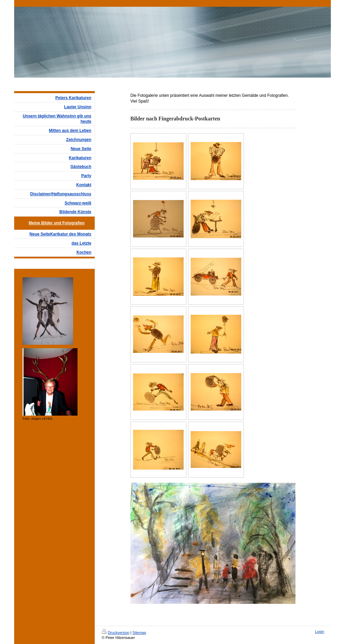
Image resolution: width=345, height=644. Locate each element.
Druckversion (116, 633)
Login (320, 632)
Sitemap (139, 633)
